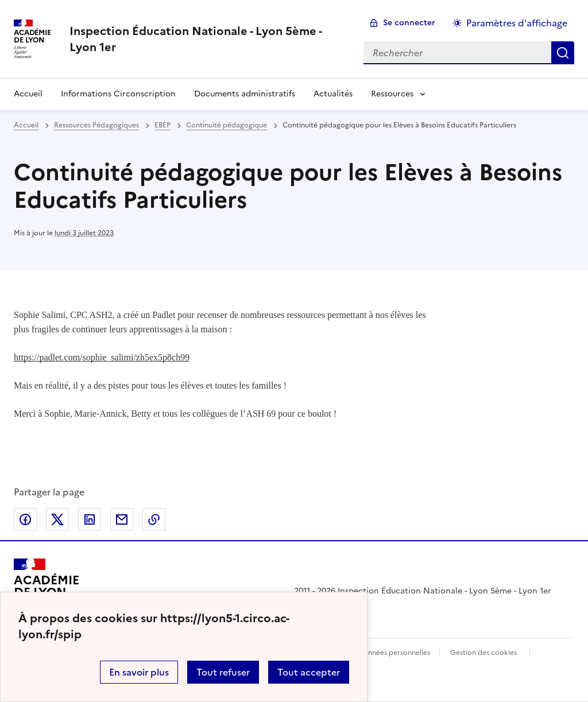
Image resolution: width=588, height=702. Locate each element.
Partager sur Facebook (25, 519)
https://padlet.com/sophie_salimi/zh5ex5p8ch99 (102, 357)
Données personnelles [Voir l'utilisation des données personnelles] (394, 653)
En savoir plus (139, 672)
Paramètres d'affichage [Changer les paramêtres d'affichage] (517, 23)
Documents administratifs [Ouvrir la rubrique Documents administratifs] (245, 94)
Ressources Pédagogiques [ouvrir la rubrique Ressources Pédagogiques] (96, 125)
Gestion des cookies (483, 653)
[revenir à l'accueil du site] (207, 39)
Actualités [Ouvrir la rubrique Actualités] (333, 94)
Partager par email (122, 519)
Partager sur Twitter (57, 519)
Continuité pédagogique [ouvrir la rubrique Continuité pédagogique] (227, 125)
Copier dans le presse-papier (154, 519)
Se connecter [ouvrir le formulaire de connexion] (409, 23)
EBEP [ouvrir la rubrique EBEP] (163, 125)
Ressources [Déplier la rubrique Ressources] (392, 94)
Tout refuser (223, 672)
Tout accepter (309, 672)
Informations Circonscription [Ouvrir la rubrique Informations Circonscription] (118, 94)
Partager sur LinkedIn (90, 519)
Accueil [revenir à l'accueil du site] (28, 94)
